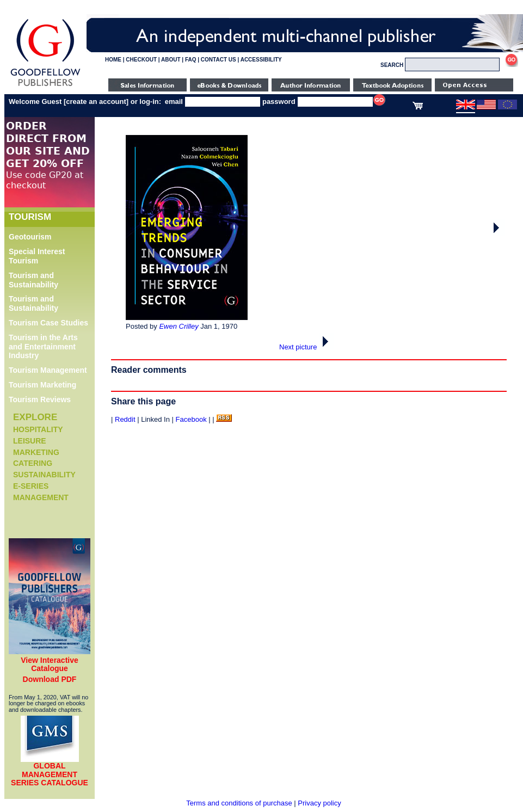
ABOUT (171, 60)
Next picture (307, 347)
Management (41, 497)
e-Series (31, 486)
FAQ (191, 60)
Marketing (36, 452)
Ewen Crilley (179, 326)
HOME (113, 60)
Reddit (125, 419)
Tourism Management (48, 370)
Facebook (191, 419)
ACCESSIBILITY (261, 60)
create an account (96, 101)
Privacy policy (319, 803)
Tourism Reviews (40, 399)
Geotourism (30, 237)
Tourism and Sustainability (33, 280)
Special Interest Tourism (37, 256)
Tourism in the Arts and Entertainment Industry (43, 347)
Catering (33, 463)
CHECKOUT (141, 60)
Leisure (30, 441)
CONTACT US (219, 60)
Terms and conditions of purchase (239, 803)
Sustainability (44, 475)
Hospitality (38, 429)
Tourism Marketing (42, 385)
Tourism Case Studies (48, 323)
